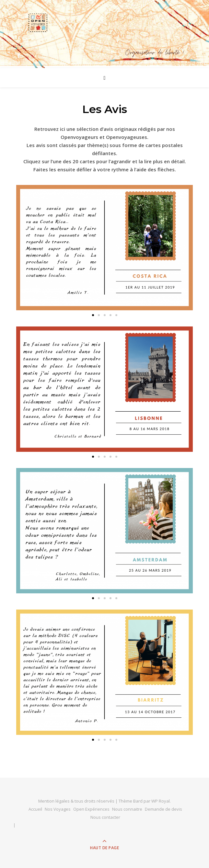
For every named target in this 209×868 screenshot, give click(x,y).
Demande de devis (163, 809)
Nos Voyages (58, 809)
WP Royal (161, 801)
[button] (93, 315)
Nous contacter (105, 817)
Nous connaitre (127, 809)
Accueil (35, 809)
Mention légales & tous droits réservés (77, 801)
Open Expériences (91, 809)
